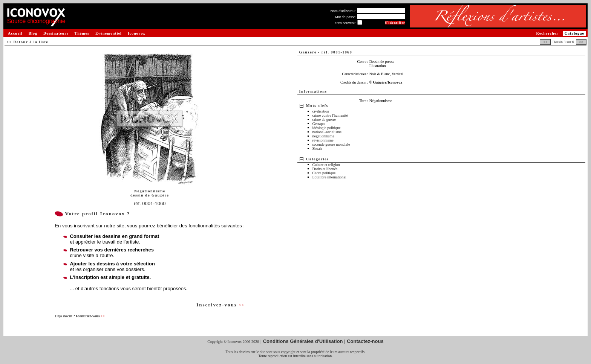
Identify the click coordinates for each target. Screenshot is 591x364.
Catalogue (574, 33)
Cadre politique (324, 173)
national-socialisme (327, 132)
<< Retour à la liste (27, 42)
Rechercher (547, 33)
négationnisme (323, 136)
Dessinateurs (56, 33)
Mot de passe (345, 17)
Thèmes (82, 33)
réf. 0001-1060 (150, 203)
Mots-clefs (317, 106)
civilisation (321, 111)
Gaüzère (160, 195)
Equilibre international (329, 177)
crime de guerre (324, 120)
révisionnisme (323, 140)
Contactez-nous (365, 341)
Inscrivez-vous (220, 305)
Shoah (317, 148)
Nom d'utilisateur (343, 11)
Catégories (318, 159)
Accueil (15, 33)
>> (581, 42)
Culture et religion (326, 165)
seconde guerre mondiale (331, 144)
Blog (33, 33)
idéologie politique (327, 128)
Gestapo (319, 124)
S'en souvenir (345, 23)
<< (545, 42)
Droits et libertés (325, 169)
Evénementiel (109, 33)
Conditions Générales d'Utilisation (303, 341)
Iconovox (137, 33)
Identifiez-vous (90, 316)
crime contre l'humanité (330, 115)
